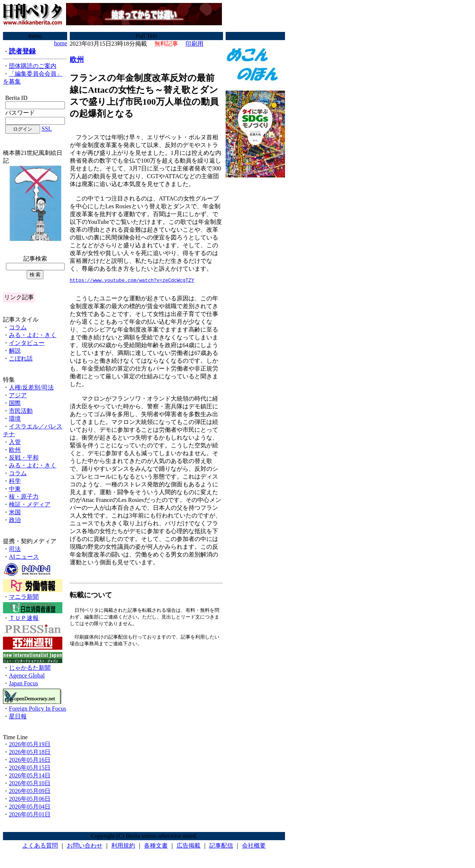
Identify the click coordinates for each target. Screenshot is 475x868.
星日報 (18, 716)
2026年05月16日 (30, 760)
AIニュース (24, 557)
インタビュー (27, 343)
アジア (18, 395)
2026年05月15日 (30, 768)
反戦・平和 (24, 458)
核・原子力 (24, 497)
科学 (15, 481)
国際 (15, 403)
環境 (15, 419)
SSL (47, 129)
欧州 (15, 450)
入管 (15, 442)
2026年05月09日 (30, 791)
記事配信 (221, 846)
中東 (15, 489)
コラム (18, 327)
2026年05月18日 (30, 752)
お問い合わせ (85, 846)
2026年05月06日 (30, 799)
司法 (15, 549)
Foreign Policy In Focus (37, 709)
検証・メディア (30, 504)
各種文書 (156, 846)
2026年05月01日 (30, 814)
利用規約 (123, 846)
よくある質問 (40, 846)
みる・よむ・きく (33, 335)
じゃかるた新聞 (30, 668)
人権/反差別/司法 (31, 387)
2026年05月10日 (30, 783)
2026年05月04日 (30, 807)
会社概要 (254, 846)
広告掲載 (189, 846)
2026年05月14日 (30, 775)
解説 (15, 351)
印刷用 (194, 44)
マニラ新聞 (24, 597)
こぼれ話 (21, 358)
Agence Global (27, 676)
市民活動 (21, 411)
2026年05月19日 (30, 744)
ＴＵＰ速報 (24, 618)
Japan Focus (24, 683)
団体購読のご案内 (33, 66)
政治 (15, 520)
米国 (15, 512)
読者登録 (22, 51)
